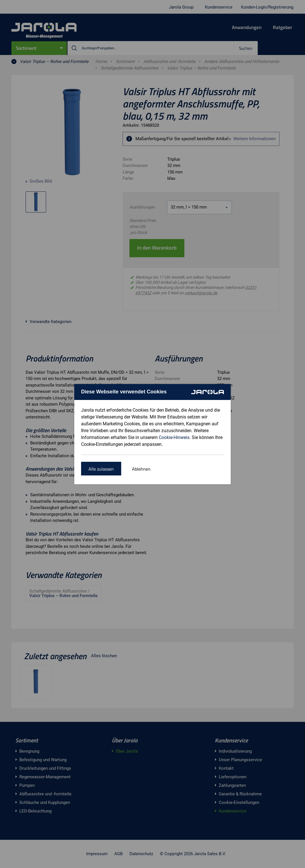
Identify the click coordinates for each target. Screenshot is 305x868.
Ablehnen (141, 469)
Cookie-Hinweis (174, 437)
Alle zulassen (101, 469)
